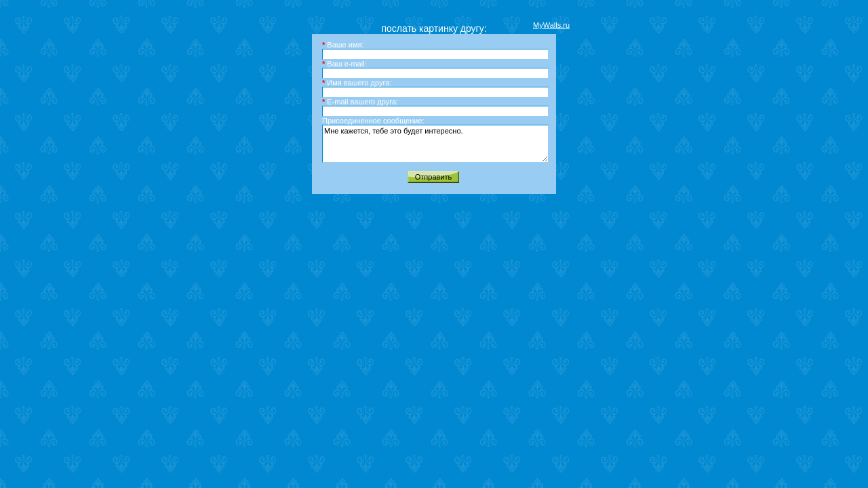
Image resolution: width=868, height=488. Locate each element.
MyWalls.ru (551, 25)
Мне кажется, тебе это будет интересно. (435, 144)
